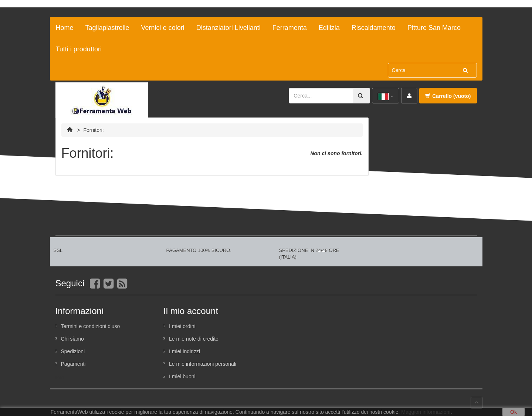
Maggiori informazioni (426, 412)
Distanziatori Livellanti (228, 28)
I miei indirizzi (184, 351)
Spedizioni (73, 351)
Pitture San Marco (434, 28)
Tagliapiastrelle (107, 28)
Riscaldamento (374, 28)
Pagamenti (73, 364)
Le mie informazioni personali (203, 364)
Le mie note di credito (194, 339)
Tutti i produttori (79, 49)
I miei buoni (182, 376)
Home (65, 28)
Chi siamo (72, 339)
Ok (514, 412)
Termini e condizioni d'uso (91, 326)
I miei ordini (182, 326)
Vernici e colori (163, 28)
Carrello (448, 96)
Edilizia (329, 28)
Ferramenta (290, 28)
